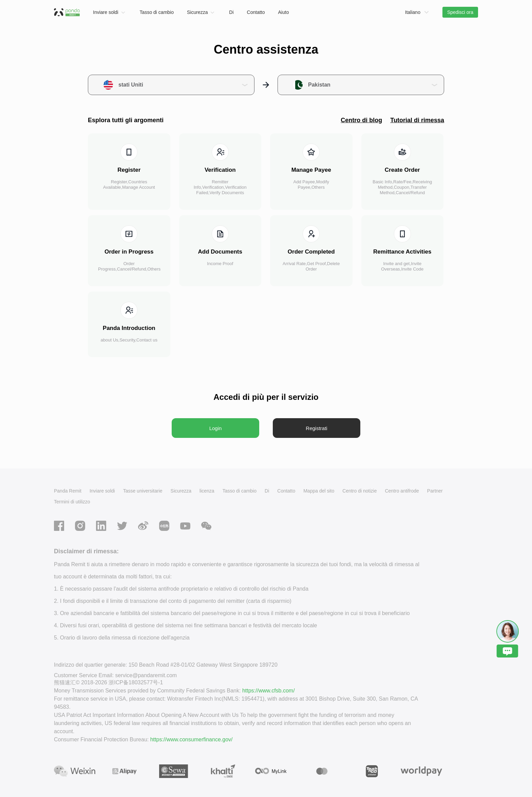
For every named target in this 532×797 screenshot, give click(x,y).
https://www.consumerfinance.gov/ (192, 739)
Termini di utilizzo (72, 502)
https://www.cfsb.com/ (269, 691)
